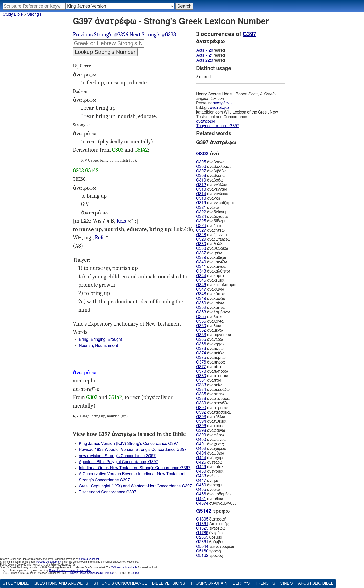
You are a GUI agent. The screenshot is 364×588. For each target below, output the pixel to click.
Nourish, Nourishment (98, 346)
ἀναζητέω (210, 230)
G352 (201, 308)
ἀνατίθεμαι (211, 421)
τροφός (210, 556)
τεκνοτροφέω (215, 547)
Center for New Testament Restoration (70, 570)
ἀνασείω (209, 385)
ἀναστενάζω (213, 403)
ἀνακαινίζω (212, 262)
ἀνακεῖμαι (210, 280)
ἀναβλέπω (211, 176)
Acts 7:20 (205, 50)
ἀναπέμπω (211, 358)
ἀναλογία (210, 321)
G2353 (202, 537)
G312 (201, 185)
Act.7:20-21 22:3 (100, 238)
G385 (201, 394)
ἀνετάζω (209, 462)
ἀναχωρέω (211, 449)
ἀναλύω (209, 326)
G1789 (202, 533)
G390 (201, 408)
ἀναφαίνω (211, 431)
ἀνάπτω (209, 380)
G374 (201, 353)
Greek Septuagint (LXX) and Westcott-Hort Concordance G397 (135, 486)
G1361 (202, 524)
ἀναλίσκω (210, 317)
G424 (201, 458)
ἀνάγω (207, 208)
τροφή (209, 551)
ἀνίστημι (209, 485)
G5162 (202, 556)
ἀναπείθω (210, 353)
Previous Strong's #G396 (100, 35)
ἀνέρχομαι (211, 458)
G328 (201, 235)
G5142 (141, 150)
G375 (201, 358)
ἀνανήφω (210, 344)
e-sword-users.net (89, 559)
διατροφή (211, 519)
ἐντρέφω (211, 533)
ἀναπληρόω (212, 371)
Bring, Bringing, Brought (100, 340)
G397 (249, 34)
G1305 (202, 519)
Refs (121, 221)
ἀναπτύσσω (212, 376)
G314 (201, 194)
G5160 (202, 551)
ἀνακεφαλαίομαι (216, 285)
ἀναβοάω (210, 180)
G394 (201, 421)
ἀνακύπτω (211, 308)
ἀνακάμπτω (212, 276)
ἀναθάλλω (211, 244)
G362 (201, 330)
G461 (201, 499)
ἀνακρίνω (210, 303)
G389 (201, 403)
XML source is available (124, 568)
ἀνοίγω (208, 490)
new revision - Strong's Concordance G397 (117, 456)
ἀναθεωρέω (212, 248)
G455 (201, 490)
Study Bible (13, 14)
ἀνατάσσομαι (213, 412)
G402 (201, 449)
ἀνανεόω (210, 340)
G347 (201, 289)
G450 (201, 485)
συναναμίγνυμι (216, 503)
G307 (201, 171)
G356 (201, 321)
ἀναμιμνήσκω (213, 335)
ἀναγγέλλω (212, 185)
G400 (201, 440)
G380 (201, 376)
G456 (201, 494)
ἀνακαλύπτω (213, 271)
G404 (201, 453)
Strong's (34, 14)
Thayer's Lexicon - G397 (218, 126)
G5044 (202, 547)
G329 (201, 239)
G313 (201, 189)
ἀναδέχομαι (212, 217)
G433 (201, 476)
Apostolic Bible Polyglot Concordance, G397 (119, 462)
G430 (201, 471)
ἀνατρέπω (211, 426)
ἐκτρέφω (211, 528)
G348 (201, 294)
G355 (201, 317)
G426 (201, 462)
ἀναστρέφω (212, 408)
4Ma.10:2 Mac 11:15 (121, 221)
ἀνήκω (207, 476)
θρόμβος (210, 542)
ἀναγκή (208, 198)
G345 (201, 280)
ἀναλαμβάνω (213, 312)
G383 (201, 385)
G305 (201, 162)
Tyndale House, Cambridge (85, 573)
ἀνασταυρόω (213, 399)
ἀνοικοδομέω (213, 494)
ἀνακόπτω (211, 294)
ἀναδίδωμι (211, 221)
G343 (201, 271)
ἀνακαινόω (211, 267)
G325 (201, 221)
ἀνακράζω (211, 299)
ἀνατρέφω (222, 103)
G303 (118, 150)
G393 (201, 417)
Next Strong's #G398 (153, 35)
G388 (201, 399)
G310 (201, 180)
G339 (201, 258)
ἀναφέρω (210, 435)
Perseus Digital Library (49, 562)
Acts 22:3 (205, 60)
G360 (201, 326)
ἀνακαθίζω (211, 258)
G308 (201, 176)
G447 (201, 481)
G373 (201, 349)
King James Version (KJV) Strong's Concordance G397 (129, 444)
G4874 (202, 503)
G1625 (202, 528)
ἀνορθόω (210, 499)
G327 (201, 230)
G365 (201, 340)
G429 (201, 467)
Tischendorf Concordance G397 (108, 492)
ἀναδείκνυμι (212, 212)
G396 (201, 426)
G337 (201, 253)
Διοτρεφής (213, 524)
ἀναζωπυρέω (213, 239)
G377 (201, 367)
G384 (201, 390)
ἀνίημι (207, 481)
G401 (201, 444)
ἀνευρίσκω (211, 467)
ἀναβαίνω (210, 162)
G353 (201, 312)
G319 (201, 203)
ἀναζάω (208, 226)
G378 (201, 371)
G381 (201, 380)
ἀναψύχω (210, 453)
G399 (201, 435)
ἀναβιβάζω (211, 171)
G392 (201, 412)
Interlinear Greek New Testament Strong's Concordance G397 (135, 468)
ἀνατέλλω (211, 417)
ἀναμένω (210, 330)
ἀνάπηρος (211, 362)
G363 (201, 335)
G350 (201, 303)
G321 (201, 208)
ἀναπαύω (210, 349)
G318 (201, 198)
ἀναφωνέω (211, 440)
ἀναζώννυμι (212, 235)
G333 (201, 248)
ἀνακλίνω (210, 289)
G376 (201, 362)
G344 (201, 276)
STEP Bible (106, 573)
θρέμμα (209, 537)
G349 (201, 299)
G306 (201, 167)
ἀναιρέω (209, 253)
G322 (201, 212)
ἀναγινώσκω (213, 194)
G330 (201, 244)
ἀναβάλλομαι (213, 167)
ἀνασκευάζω (213, 390)
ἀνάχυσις (210, 444)
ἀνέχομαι (210, 471)
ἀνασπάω (210, 394)
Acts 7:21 (205, 55)
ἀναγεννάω (212, 189)
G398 (201, 431)
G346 (201, 285)
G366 (201, 344)
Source (135, 573)
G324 (201, 217)
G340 (201, 262)
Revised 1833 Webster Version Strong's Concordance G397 (133, 450)
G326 (201, 226)
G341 (201, 267)
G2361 (202, 542)
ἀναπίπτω (210, 367)
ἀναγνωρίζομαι (215, 203)
